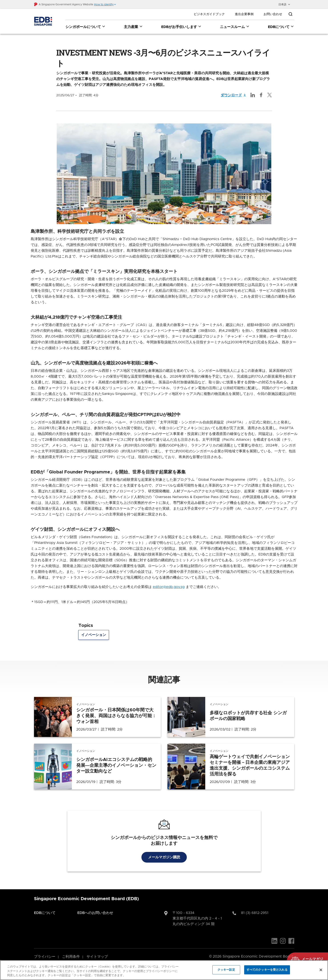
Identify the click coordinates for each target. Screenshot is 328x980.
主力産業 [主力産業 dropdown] (133, 27)
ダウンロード (233, 89)
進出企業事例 (244, 14)
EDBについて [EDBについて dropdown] (281, 27)
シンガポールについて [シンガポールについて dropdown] (86, 27)
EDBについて (45, 907)
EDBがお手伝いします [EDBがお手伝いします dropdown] (181, 27)
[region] (164, 970)
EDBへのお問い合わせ (95, 907)
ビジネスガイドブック (209, 14)
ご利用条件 (71, 951)
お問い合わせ (273, 14)
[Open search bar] (290, 14)
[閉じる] (321, 970)
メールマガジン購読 (164, 851)
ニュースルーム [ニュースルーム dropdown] (235, 27)
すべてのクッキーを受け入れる (267, 970)
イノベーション (94, 629)
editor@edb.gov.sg (169, 581)
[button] (105, 4)
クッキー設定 (226, 970)
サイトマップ (97, 951)
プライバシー (45, 951)
